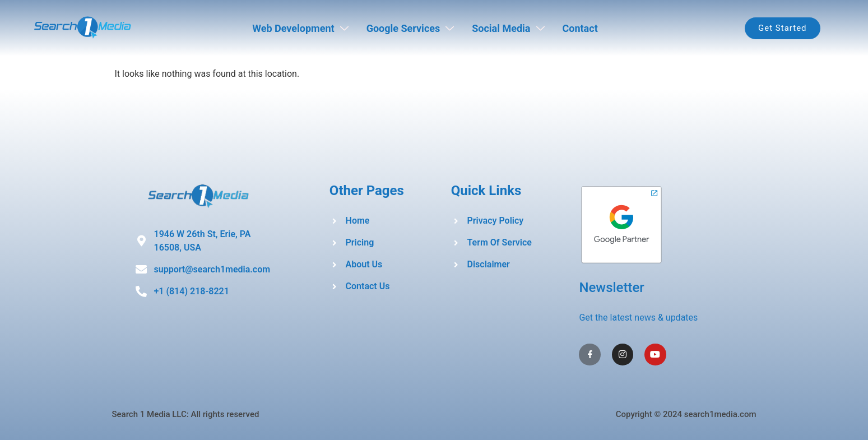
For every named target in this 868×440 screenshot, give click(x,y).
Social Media (508, 28)
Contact (580, 28)
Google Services (410, 28)
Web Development (300, 28)
